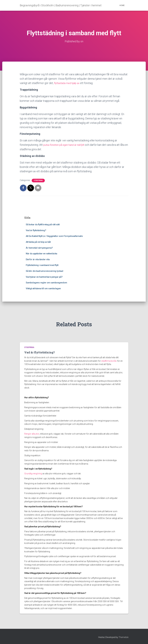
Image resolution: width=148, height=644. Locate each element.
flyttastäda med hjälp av (68, 83)
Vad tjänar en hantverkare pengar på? (44, 277)
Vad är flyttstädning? (36, 230)
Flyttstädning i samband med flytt (42, 265)
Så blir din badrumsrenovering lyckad (45, 271)
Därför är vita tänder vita (38, 259)
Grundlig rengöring (33, 474)
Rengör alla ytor (32, 434)
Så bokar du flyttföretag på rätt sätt (43, 225)
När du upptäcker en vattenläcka (41, 254)
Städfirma (38, 180)
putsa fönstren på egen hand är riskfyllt (66, 145)
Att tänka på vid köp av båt (38, 242)
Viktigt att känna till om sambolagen (44, 288)
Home (122, 5)
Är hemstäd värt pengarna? (39, 248)
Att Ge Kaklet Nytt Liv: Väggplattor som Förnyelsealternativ (54, 236)
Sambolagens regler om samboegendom (46, 283)
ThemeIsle (123, 637)
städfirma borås (109, 361)
